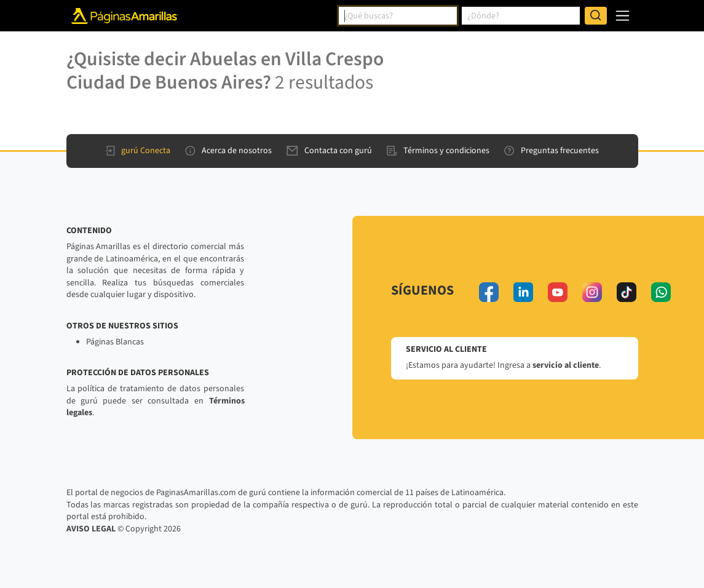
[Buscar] (596, 16)
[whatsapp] (661, 292)
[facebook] (489, 292)
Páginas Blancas (115, 342)
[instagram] (592, 292)
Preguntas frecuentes (552, 151)
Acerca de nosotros (228, 151)
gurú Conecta (138, 151)
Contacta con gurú (329, 151)
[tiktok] (627, 292)
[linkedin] (523, 292)
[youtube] (558, 292)
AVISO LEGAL (91, 529)
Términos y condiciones (438, 151)
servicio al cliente (566, 365)
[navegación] (623, 16)
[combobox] (398, 16)
